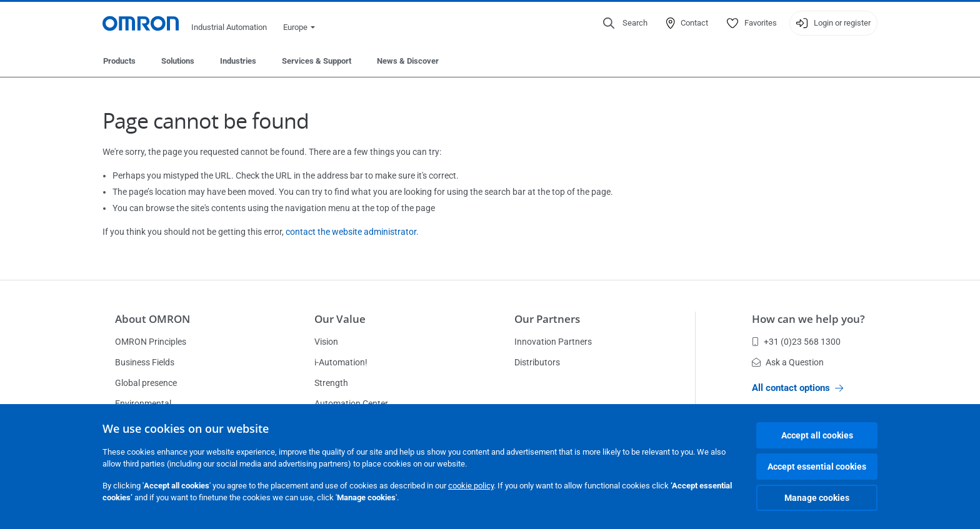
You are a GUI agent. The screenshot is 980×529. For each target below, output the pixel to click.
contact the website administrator (351, 232)
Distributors (537, 362)
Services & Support (317, 61)
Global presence (146, 383)
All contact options (797, 388)
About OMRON (152, 319)
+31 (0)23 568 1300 (796, 342)
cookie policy (471, 486)
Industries (238, 61)
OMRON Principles (151, 342)
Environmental (143, 403)
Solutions (178, 61)
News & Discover (408, 61)
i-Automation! (341, 362)
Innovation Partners (553, 342)
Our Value (340, 319)
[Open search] (625, 23)
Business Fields (145, 362)
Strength (331, 383)
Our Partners (547, 319)
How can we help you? (808, 319)
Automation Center (351, 403)
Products (119, 61)
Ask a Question (788, 362)
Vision (326, 342)
